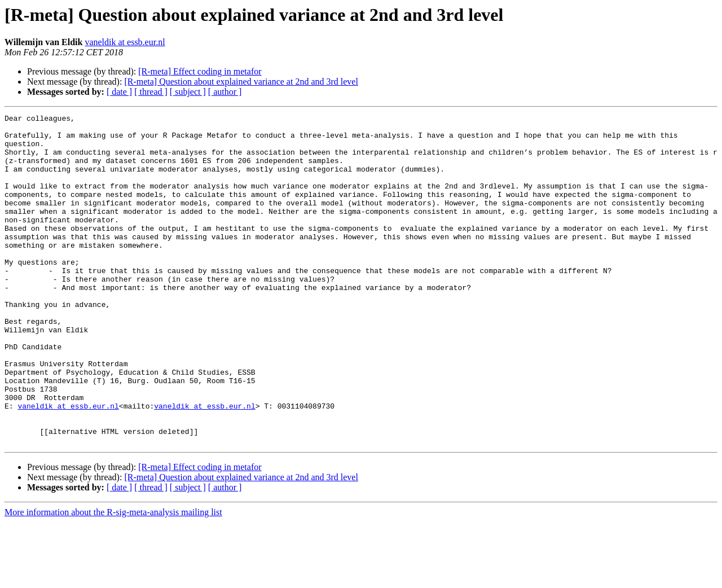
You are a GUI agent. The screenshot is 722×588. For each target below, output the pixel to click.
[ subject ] (188, 92)
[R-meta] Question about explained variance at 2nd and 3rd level (241, 82)
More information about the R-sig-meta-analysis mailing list (113, 578)
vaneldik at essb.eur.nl (125, 42)
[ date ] (119, 92)
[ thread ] (151, 92)
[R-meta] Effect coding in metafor (200, 71)
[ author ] (225, 92)
